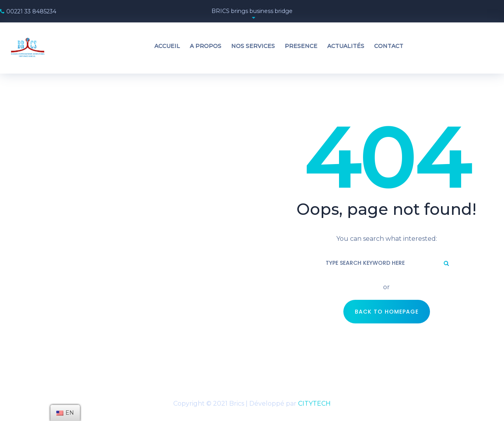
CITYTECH (314, 403)
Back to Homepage (387, 312)
